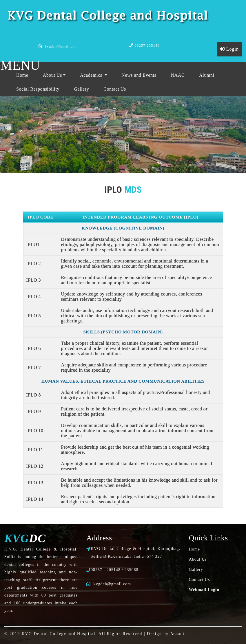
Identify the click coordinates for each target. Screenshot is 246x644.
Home (22, 75)
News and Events (139, 75)
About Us (53, 75)
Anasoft (177, 634)
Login (229, 49)
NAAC (178, 75)
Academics (92, 75)
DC (25, 538)
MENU (20, 65)
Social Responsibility (38, 89)
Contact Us (115, 89)
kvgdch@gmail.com (61, 46)
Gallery (81, 89)
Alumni (207, 75)
